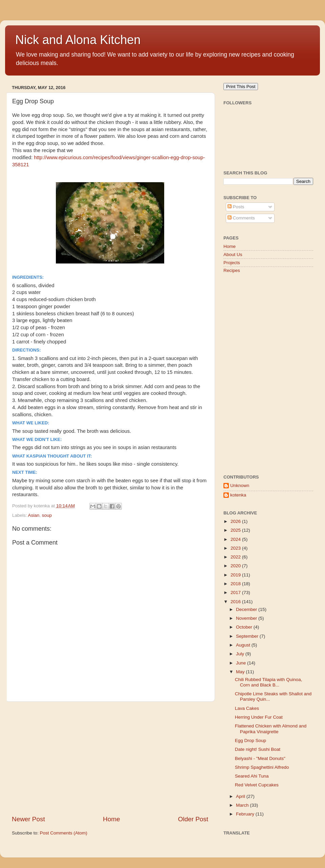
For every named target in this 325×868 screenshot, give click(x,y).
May (241, 672)
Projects (232, 263)
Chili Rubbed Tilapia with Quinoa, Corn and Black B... (269, 682)
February (246, 814)
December (247, 609)
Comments (241, 218)
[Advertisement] (110, 758)
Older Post (193, 819)
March (243, 805)
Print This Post (241, 87)
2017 (236, 592)
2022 (236, 557)
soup (47, 515)
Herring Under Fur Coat (259, 717)
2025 (236, 530)
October (245, 627)
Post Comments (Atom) (64, 833)
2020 (236, 566)
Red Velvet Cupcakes (257, 785)
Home (111, 819)
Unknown (240, 485)
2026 (236, 521)
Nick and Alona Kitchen (78, 40)
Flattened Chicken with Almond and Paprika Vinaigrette (271, 729)
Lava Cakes (247, 708)
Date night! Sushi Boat (258, 749)
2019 (236, 575)
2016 (236, 602)
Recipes (232, 270)
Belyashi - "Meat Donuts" (260, 758)
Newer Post (28, 819)
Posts (236, 207)
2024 (236, 539)
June (242, 663)
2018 (236, 584)
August (244, 645)
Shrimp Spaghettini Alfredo (262, 767)
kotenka (238, 495)
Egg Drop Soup (251, 740)
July (241, 654)
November (247, 618)
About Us (233, 255)
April (241, 796)
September (248, 636)
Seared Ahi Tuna (252, 776)
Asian (34, 515)
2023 (236, 548)
